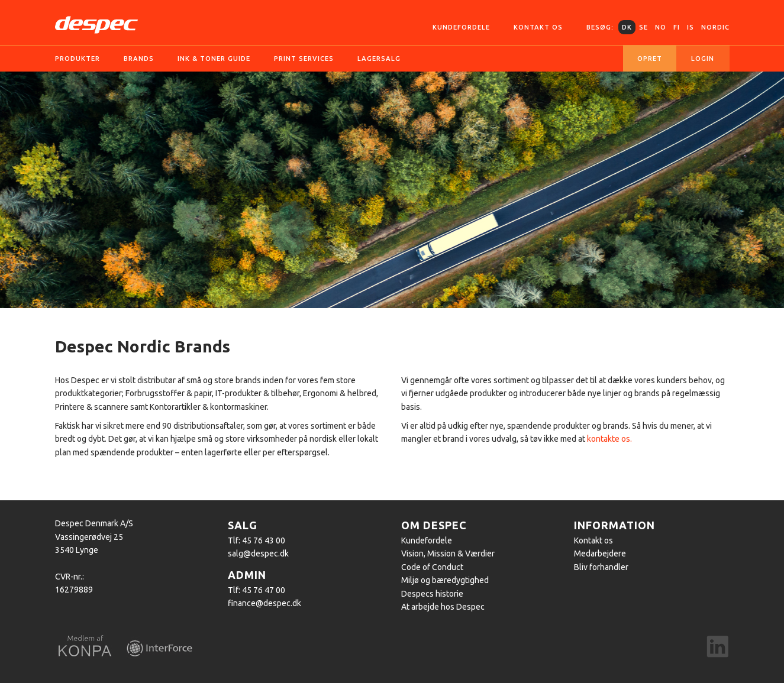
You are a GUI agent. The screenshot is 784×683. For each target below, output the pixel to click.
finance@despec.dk (264, 603)
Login (703, 59)
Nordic (715, 27)
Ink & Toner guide (214, 59)
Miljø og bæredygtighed (445, 580)
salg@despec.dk (258, 553)
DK (627, 27)
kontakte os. (609, 439)
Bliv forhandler (601, 567)
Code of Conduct (432, 567)
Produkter (78, 59)
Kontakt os (538, 27)
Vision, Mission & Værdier (448, 553)
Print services (304, 59)
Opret (650, 59)
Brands (139, 59)
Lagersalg (379, 59)
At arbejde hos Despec (443, 607)
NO (661, 27)
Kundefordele (461, 27)
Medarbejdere (600, 553)
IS (691, 27)
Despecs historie (432, 594)
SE (643, 27)
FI (677, 27)
